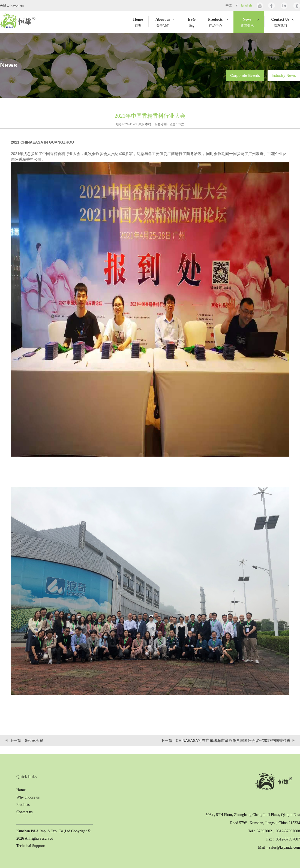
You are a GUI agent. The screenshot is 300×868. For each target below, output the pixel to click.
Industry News (284, 75)
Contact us (25, 812)
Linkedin (284, 5)
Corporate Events (245, 75)
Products (23, 805)
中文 (229, 5)
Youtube (260, 5)
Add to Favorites (12, 5)
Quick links (26, 777)
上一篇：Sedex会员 (26, 740)
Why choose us (28, 797)
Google (296, 5)
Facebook (271, 5)
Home (21, 790)
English (246, 5)
